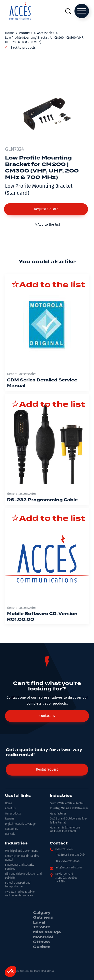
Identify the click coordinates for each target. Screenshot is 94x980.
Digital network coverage (20, 824)
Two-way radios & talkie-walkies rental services (20, 894)
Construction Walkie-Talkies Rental (22, 858)
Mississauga (47, 932)
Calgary (42, 913)
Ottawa (41, 942)
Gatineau (43, 918)
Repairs (10, 819)
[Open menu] (82, 11)
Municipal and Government (21, 851)
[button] (46, 209)
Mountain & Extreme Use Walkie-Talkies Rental (65, 829)
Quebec (42, 947)
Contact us (11, 829)
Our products (13, 814)
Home (9, 803)
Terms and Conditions (30, 971)
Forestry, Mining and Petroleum (69, 808)
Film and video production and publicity (23, 876)
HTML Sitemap (48, 971)
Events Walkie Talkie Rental (67, 803)
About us (10, 808)
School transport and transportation (18, 885)
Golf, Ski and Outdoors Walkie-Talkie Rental (68, 820)
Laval (39, 923)
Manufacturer (58, 814)
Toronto (42, 927)
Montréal (43, 937)
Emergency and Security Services (20, 867)
